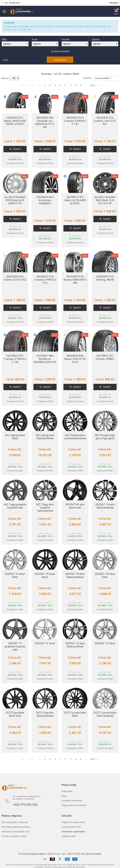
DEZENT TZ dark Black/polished (75, 645)
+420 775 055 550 (25, 805)
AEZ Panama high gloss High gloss (105, 437)
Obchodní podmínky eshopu (16, 827)
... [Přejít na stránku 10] (86, 85)
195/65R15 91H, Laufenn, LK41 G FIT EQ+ (105, 121)
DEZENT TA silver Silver (15, 575)
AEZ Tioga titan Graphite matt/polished (45, 508)
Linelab (97, 854)
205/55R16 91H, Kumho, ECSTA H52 (15, 278)
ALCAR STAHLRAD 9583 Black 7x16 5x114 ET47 (105, 200)
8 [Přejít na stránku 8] (76, 85)
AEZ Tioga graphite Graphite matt (15, 506)
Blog (64, 796)
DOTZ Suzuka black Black (75, 714)
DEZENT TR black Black (45, 575)
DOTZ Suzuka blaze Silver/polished (105, 714)
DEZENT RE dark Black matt (75, 506)
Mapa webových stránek (74, 805)
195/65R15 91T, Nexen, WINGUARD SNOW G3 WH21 (15, 121)
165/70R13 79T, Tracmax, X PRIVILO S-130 (15, 359)
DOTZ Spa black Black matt (15, 714)
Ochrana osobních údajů (14, 836)
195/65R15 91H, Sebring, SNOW (105, 278)
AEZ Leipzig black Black (15, 437)
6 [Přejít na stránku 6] (65, 85)
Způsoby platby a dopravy (15, 822)
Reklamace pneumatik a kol (15, 831)
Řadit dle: (87, 78)
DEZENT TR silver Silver (105, 575)
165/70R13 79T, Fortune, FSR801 (105, 357)
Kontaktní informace (72, 801)
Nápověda (67, 791)
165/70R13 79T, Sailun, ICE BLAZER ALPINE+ (75, 200)
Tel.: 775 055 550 (10, 3)
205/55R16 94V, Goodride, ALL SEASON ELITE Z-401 (45, 122)
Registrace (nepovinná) (73, 822)
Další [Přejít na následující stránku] (94, 85)
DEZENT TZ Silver (105, 643)
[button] (116, 11)
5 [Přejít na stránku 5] (60, 85)
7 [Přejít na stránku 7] (70, 85)
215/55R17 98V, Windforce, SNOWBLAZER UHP (45, 359)
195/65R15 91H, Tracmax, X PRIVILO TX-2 (45, 280)
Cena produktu (104, 78)
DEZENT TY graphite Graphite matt (15, 646)
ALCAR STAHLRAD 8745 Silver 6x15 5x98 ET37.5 (15, 200)
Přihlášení (114, 3)
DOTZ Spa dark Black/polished (45, 714)
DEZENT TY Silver (45, 643)
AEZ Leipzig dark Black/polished (45, 437)
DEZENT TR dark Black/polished (75, 575)
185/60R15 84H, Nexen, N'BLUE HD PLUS (75, 359)
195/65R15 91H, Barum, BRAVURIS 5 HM (75, 280)
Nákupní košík (69, 836)
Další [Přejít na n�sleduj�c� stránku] (94, 759)
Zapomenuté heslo (71, 827)
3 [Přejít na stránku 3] (50, 85)
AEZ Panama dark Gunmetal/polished (75, 437)
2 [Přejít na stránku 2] (45, 85)
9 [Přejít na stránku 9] (81, 85)
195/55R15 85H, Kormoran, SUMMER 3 (45, 200)
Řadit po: (5, 78)
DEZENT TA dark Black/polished (105, 506)
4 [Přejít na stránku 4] (55, 85)
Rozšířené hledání (60, 51)
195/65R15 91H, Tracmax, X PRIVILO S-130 (75, 121)
